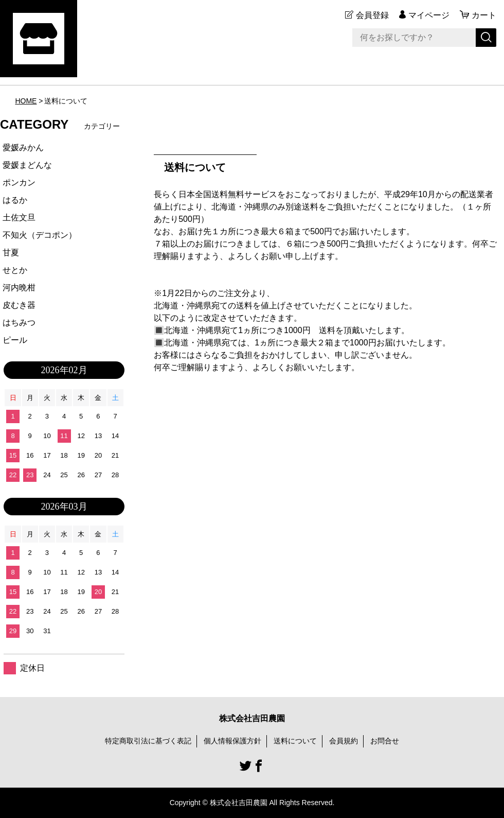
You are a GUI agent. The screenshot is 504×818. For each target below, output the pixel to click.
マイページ (429, 15)
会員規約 (344, 741)
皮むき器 (19, 305)
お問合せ (385, 741)
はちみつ (19, 323)
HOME (26, 101)
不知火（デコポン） (40, 235)
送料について (295, 741)
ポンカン (19, 182)
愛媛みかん (23, 147)
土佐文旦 (19, 217)
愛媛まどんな (27, 165)
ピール (15, 340)
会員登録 (372, 15)
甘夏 (11, 253)
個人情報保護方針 (232, 741)
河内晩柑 (19, 288)
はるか (15, 200)
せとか (15, 270)
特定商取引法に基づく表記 (148, 741)
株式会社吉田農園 (252, 718)
